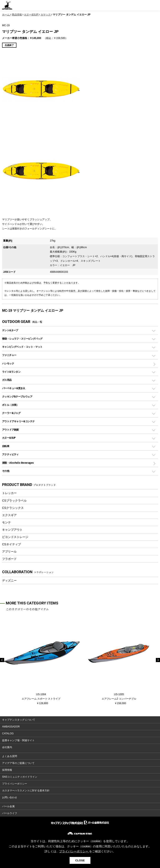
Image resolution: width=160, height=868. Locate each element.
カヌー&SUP (9, 438)
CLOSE (80, 860)
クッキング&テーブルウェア (17, 397)
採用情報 (7, 770)
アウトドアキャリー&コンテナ (18, 421)
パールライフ (10, 813)
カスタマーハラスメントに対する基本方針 (26, 791)
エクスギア (9, 515)
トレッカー (9, 493)
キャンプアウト (12, 530)
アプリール (9, 552)
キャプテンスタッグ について (19, 720)
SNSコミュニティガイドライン (20, 777)
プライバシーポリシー (15, 784)
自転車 (6, 446)
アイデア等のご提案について (18, 763)
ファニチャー (9, 355)
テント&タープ (10, 330)
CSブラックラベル (14, 501)
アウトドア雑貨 (10, 430)
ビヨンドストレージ (15, 537)
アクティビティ (10, 454)
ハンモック (8, 363)
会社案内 (7, 747)
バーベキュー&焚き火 (14, 388)
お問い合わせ (10, 797)
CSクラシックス (13, 508)
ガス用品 (7, 380)
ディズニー (9, 580)
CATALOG (8, 734)
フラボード (9, 559)
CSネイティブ (11, 544)
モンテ (6, 522)
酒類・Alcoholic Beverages (18, 463)
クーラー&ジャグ (11, 413)
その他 (6, 471)
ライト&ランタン (11, 372)
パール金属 (8, 806)
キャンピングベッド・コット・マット (22, 347)
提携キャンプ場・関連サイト (18, 740)
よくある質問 (10, 756)
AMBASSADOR (11, 727)
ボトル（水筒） (10, 405)
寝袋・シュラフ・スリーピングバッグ (22, 339)
